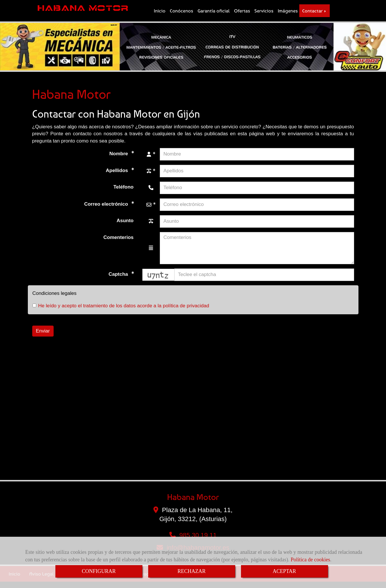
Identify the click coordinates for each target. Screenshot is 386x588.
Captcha (119, 280)
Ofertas (242, 14)
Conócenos (181, 14)
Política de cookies (310, 560)
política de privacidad (186, 312)
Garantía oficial (214, 14)
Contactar (315, 14)
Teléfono (124, 193)
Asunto (125, 227)
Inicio (160, 14)
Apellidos (118, 177)
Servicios (264, 14)
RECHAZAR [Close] (192, 571)
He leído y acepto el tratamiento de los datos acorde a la (121, 312)
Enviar (43, 337)
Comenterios (119, 243)
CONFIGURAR (99, 571)
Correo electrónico (107, 210)
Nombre (119, 160)
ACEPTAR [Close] (284, 571)
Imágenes (288, 14)
